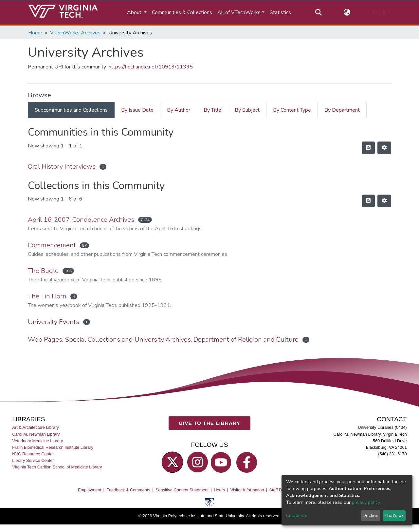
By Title (212, 110)
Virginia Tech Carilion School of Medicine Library (57, 467)
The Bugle (43, 271)
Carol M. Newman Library (36, 434)
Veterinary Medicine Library (37, 441)
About (135, 12)
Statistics (280, 12)
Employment (90, 490)
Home (35, 33)
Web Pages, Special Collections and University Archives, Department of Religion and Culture (163, 340)
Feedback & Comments (128, 490)
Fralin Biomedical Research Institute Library (53, 447)
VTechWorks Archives (75, 33)
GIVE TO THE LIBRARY (209, 423)
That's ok (394, 515)
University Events (54, 322)
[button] (347, 12)
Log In (380, 12)
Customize (297, 515)
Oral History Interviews (62, 167)
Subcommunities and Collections (71, 110)
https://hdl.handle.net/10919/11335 (151, 67)
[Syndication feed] (368, 148)
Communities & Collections (182, 12)
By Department (342, 110)
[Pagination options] (384, 148)
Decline (371, 515)
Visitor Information (247, 490)
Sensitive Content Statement (182, 490)
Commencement (52, 245)
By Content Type (292, 110)
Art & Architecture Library (35, 427)
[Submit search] (318, 12)
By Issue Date (137, 110)
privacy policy (366, 502)
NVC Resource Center (33, 454)
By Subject (247, 110)
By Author (179, 110)
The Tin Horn (47, 296)
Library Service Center (33, 460)
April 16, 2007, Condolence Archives (81, 220)
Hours (219, 490)
